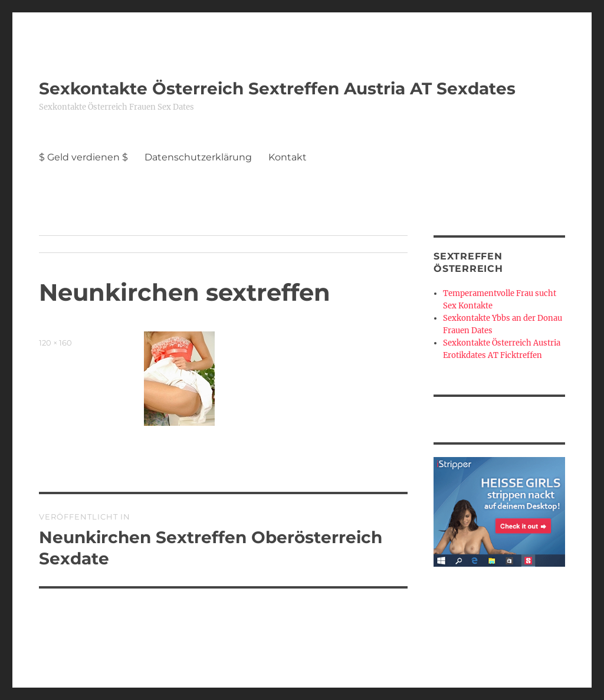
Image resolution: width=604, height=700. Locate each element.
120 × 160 (55, 343)
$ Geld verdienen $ (83, 157)
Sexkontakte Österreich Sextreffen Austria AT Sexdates (277, 88)
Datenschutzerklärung (198, 157)
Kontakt (288, 157)
